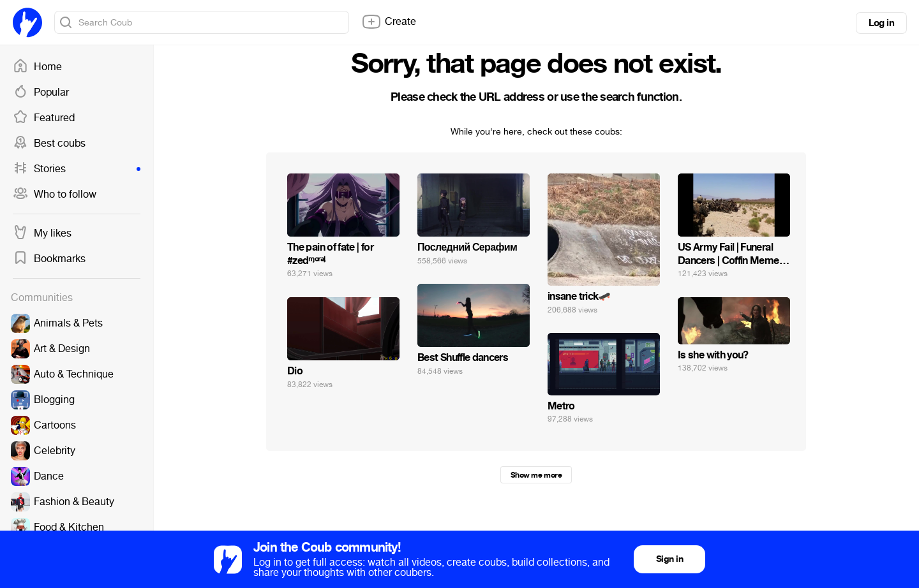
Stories (77, 169)
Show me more (536, 475)
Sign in (669, 559)
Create (389, 22)
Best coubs (49, 143)
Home (37, 67)
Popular (41, 92)
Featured (44, 118)
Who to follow (55, 195)
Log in (881, 23)
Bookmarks (49, 259)
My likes (42, 233)
